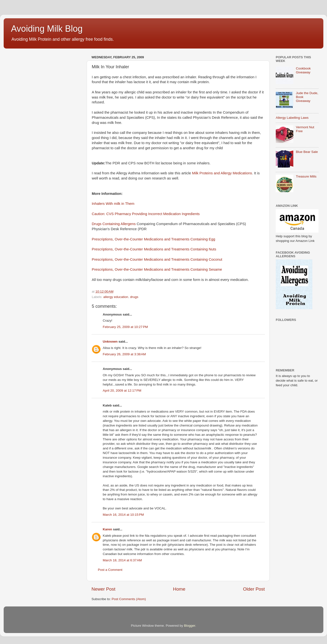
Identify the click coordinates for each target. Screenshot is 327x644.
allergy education (116, 297)
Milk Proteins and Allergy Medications (222, 173)
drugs (134, 297)
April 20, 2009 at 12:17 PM (122, 391)
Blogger (190, 626)
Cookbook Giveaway (303, 70)
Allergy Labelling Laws (292, 118)
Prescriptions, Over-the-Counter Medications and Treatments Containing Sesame (157, 269)
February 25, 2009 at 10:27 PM (125, 327)
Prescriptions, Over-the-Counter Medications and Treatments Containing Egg (153, 239)
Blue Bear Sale (307, 152)
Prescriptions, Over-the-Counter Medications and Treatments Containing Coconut (157, 259)
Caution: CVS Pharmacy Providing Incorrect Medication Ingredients (146, 214)
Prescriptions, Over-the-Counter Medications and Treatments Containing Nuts (154, 249)
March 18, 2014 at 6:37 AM (122, 560)
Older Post (254, 589)
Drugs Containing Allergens (114, 224)
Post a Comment (110, 570)
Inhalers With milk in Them (113, 204)
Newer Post (103, 589)
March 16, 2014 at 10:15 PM (123, 515)
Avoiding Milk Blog (47, 29)
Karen (107, 529)
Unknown (110, 342)
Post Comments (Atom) (129, 599)
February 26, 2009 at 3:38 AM (124, 354)
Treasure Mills (306, 176)
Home (179, 589)
